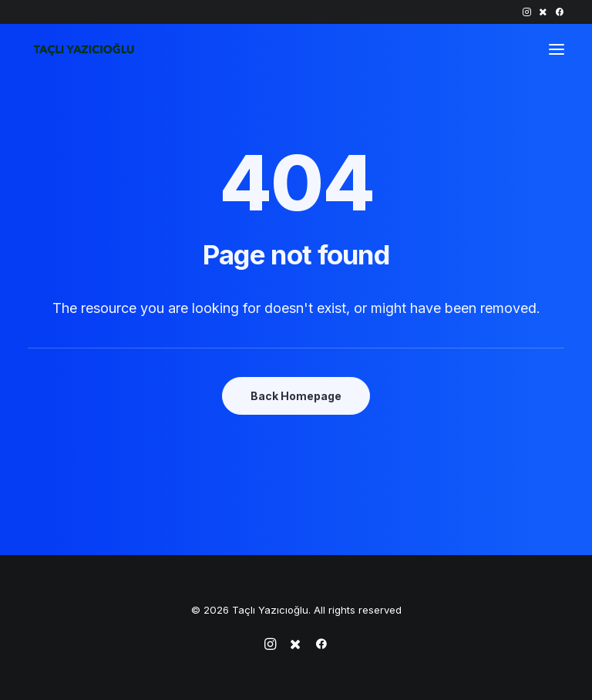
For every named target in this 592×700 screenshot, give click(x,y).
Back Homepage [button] (296, 396)
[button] (527, 12)
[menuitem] (527, 12)
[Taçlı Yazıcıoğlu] (84, 49)
